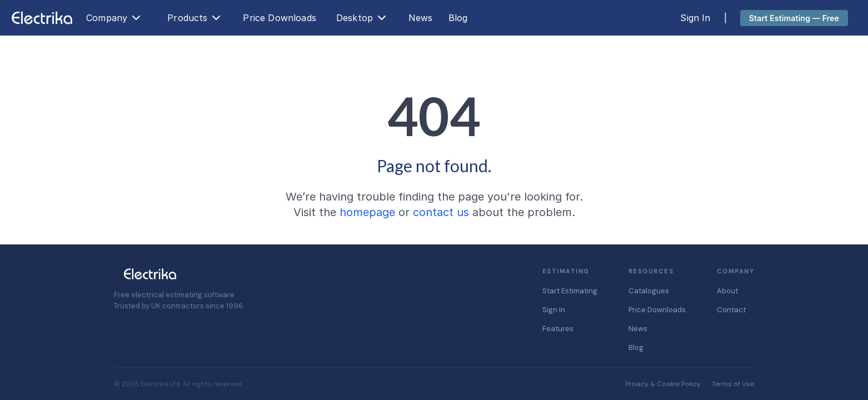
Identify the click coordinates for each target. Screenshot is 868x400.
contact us (441, 212)
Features (558, 329)
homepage (367, 212)
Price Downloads (279, 18)
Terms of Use (733, 384)
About (727, 291)
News (421, 18)
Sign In (695, 18)
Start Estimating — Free (794, 18)
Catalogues (649, 291)
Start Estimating (570, 291)
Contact (731, 310)
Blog (458, 18)
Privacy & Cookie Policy (663, 384)
